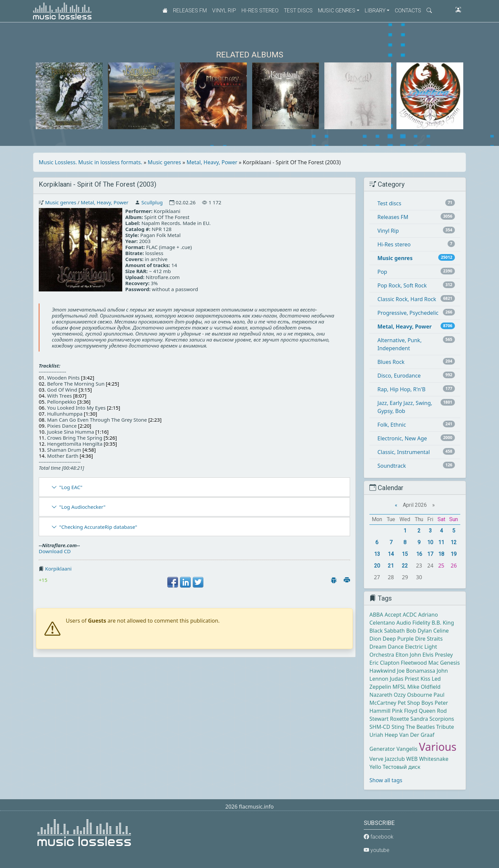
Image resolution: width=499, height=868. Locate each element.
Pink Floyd (404, 711)
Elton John (408, 655)
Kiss (425, 679)
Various (438, 747)
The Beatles (420, 727)
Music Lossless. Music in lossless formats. (91, 162)
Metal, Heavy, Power (212, 162)
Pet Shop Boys (416, 703)
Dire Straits (429, 639)
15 (405, 554)
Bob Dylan (419, 631)
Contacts (408, 11)
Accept (393, 615)
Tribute (445, 727)
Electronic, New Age (402, 438)
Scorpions (442, 719)
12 (454, 542)
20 (377, 566)
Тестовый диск (401, 767)
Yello (375, 767)
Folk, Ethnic (392, 425)
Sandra (419, 719)
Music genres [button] (337, 11)
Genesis (450, 663)
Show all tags (386, 780)
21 (391, 566)
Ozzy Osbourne (413, 695)
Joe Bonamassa (416, 671)
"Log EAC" (71, 487)
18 (441, 554)
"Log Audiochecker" (82, 507)
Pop (382, 272)
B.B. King (443, 623)
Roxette (399, 719)
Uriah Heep (384, 735)
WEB (412, 759)
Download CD (55, 551)
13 (377, 554)
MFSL (399, 687)
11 (441, 542)
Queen (427, 711)
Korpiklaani (58, 569)
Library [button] (375, 11)
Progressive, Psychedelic (408, 313)
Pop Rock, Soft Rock (402, 285)
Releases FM (190, 11)
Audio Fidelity (413, 623)
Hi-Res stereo (260, 11)
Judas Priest (404, 679)
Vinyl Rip (224, 11)
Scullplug (152, 202)
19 (454, 554)
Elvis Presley (438, 655)
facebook (379, 837)
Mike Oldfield (424, 687)
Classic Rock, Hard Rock (407, 299)
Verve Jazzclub (387, 759)
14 (391, 554)
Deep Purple (398, 639)
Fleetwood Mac (420, 663)
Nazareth (381, 695)
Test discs (298, 11)
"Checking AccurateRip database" (98, 527)
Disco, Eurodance (399, 376)
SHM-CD (380, 727)
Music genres (164, 162)
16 (419, 554)
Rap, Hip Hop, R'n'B (401, 389)
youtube (377, 850)
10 (430, 542)
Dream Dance (386, 647)
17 (430, 554)
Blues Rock (391, 362)
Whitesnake (434, 759)
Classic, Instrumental (404, 452)
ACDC (410, 615)
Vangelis (407, 749)
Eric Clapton (384, 663)
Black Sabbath (387, 631)
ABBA (376, 615)
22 (405, 566)
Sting (398, 727)
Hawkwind (382, 671)
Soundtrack (392, 466)
